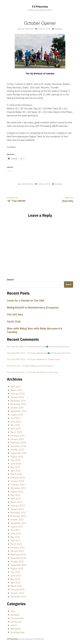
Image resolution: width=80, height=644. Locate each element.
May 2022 (15, 495)
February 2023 (18, 485)
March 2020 (16, 586)
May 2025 (15, 425)
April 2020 (15, 583)
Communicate (17, 618)
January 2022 (17, 509)
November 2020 (18, 558)
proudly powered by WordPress (31, 639)
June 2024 (16, 464)
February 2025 (18, 436)
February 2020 (18, 590)
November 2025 (18, 404)
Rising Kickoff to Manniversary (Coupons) (33, 307)
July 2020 (15, 572)
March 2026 (16, 390)
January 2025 (17, 439)
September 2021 (19, 523)
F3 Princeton (40, 7)
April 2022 (15, 499)
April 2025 (15, 429)
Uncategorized (17, 632)
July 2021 (15, 530)
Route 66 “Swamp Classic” (50, 359)
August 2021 (17, 527)
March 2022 (16, 502)
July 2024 (15, 460)
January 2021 (17, 551)
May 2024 (15, 467)
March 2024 (16, 474)
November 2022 (18, 488)
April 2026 (15, 387)
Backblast (58, 29)
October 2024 (17, 450)
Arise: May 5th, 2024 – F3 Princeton (21, 347)
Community (16, 622)
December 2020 (18, 555)
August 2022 (17, 492)
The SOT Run (15, 314)
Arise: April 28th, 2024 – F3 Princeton (22, 353)
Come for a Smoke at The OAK (26, 300)
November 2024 (18, 446)
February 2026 (18, 394)
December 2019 (18, 597)
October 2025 (17, 408)
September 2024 (19, 453)
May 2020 (15, 579)
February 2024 (18, 478)
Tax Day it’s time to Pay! (49, 372)
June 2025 (16, 422)
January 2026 (17, 397)
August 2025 (17, 415)
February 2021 (18, 548)
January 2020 (17, 593)
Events (14, 625)
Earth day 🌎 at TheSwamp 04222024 (53, 347)
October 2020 (17, 562)
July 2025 (15, 418)
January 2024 (17, 481)
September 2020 (19, 565)
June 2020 (16, 576)
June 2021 (16, 534)
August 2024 (17, 457)
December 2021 (18, 513)
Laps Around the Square (44, 366)
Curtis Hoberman (27, 29)
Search (10, 280)
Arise (13, 611)
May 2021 (15, 537)
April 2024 (15, 471)
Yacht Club (14, 321)
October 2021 (17, 520)
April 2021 (15, 541)
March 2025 (16, 432)
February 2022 (18, 506)
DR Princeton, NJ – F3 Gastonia (19, 366)
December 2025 (18, 401)
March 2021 (16, 544)
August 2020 (17, 569)
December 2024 (18, 443)
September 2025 (19, 411)
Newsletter (16, 629)
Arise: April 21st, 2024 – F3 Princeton (22, 372)
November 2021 (18, 516)
